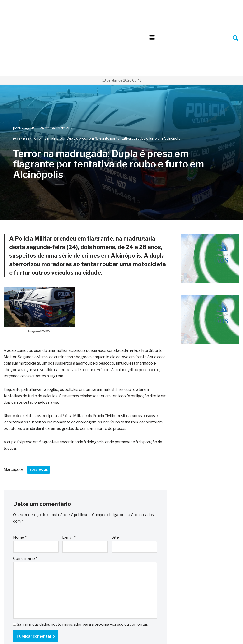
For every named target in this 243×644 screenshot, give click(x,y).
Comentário (25, 498)
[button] (152, 7)
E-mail (69, 477)
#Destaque (39, 410)
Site (115, 477)
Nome (20, 477)
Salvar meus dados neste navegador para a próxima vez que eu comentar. (82, 564)
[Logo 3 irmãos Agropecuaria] (210, 222)
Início (17, 78)
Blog (26, 78)
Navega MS (27, 68)
